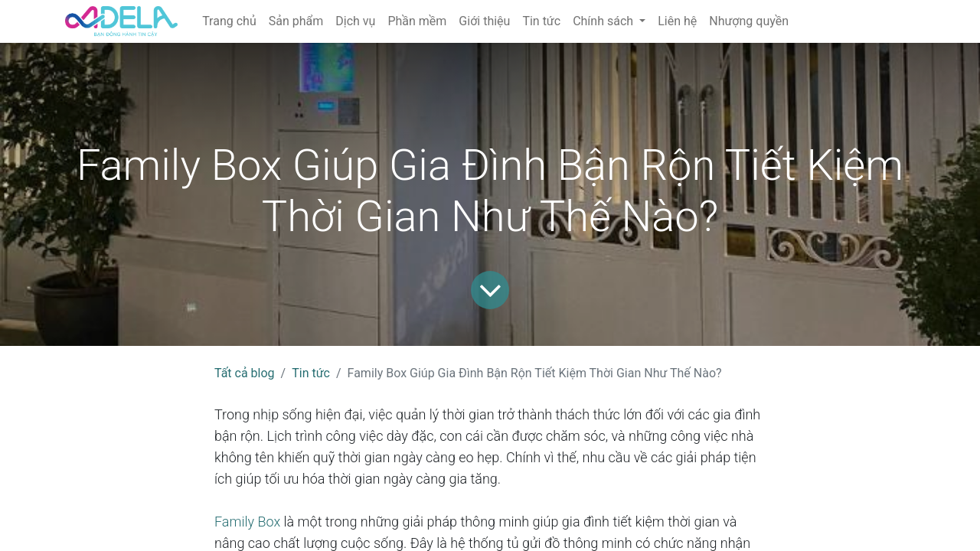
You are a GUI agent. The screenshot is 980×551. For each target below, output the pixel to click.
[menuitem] (229, 21)
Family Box (247, 522)
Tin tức (311, 373)
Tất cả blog (245, 373)
